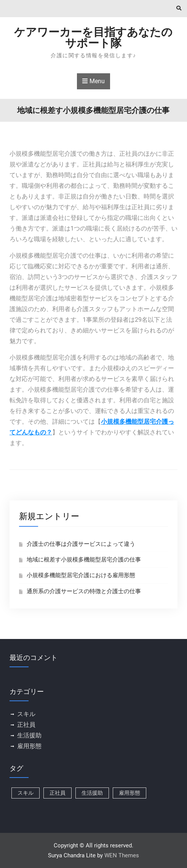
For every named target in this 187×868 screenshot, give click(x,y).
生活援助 (29, 735)
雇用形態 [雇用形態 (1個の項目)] (129, 793)
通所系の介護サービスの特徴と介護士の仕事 (84, 591)
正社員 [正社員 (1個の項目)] (58, 793)
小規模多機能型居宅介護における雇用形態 (81, 575)
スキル (26, 714)
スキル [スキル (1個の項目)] (26, 793)
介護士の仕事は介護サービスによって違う (81, 544)
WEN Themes (122, 855)
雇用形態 (29, 746)
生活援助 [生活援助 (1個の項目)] (92, 793)
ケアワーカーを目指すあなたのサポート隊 (93, 38)
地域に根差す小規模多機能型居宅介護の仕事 (84, 560)
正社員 (26, 725)
